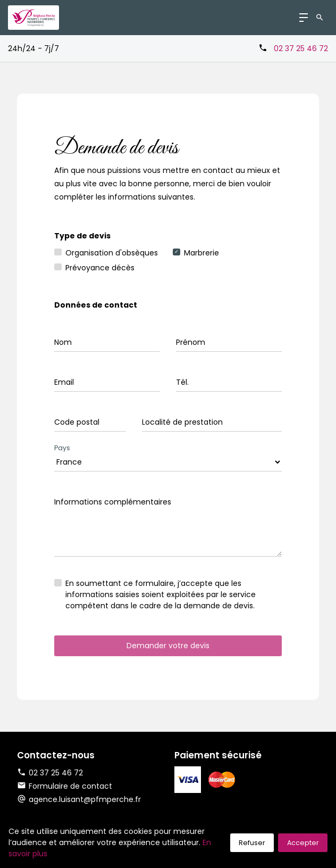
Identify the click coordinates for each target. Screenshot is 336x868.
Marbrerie (201, 253)
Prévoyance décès (100, 268)
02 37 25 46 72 (301, 48)
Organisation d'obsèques (112, 253)
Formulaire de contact (65, 786)
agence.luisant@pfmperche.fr (85, 799)
